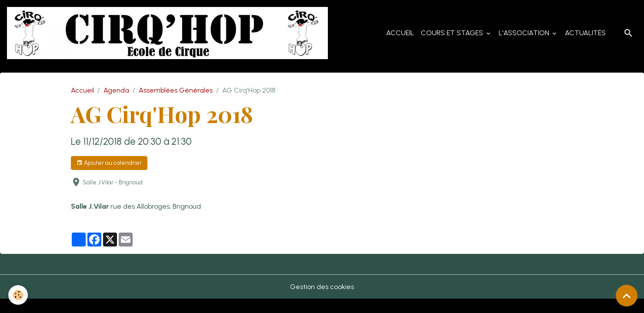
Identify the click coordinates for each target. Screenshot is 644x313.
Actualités (585, 33)
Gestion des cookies (322, 287)
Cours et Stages (453, 33)
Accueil (400, 33)
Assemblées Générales (176, 90)
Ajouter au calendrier (109, 163)
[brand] (169, 33)
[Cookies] (18, 295)
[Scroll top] (627, 296)
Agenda (116, 90)
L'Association (525, 33)
